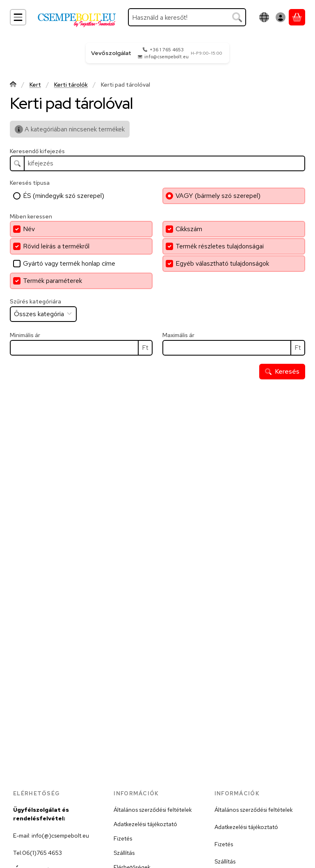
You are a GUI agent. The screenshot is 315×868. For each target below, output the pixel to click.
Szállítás (124, 853)
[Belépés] (281, 17)
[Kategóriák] (18, 17)
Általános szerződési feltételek (153, 810)
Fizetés (123, 838)
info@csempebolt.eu (167, 57)
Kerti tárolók (71, 85)
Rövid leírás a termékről (56, 246)
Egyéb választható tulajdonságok (222, 263)
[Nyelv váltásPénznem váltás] (264, 17)
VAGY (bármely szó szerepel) (218, 196)
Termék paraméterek (52, 281)
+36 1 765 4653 (167, 50)
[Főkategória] (13, 85)
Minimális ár (25, 335)
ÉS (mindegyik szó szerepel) (64, 196)
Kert (35, 85)
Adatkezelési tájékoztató (145, 824)
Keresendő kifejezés (37, 151)
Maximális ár (178, 335)
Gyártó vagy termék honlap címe (69, 263)
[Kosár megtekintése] (297, 17)
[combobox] (187, 17)
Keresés (282, 371)
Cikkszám (189, 229)
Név (29, 229)
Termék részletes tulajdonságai (220, 246)
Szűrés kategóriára (35, 302)
